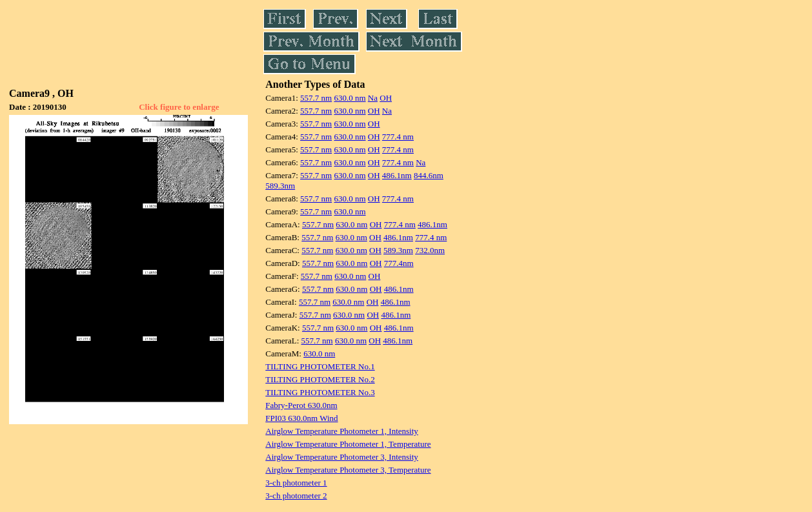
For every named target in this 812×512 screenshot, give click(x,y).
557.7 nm (316, 98)
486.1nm (397, 175)
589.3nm (280, 186)
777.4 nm (398, 137)
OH (386, 98)
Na (373, 98)
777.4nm (399, 263)
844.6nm (429, 175)
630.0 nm (350, 98)
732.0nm (430, 250)
